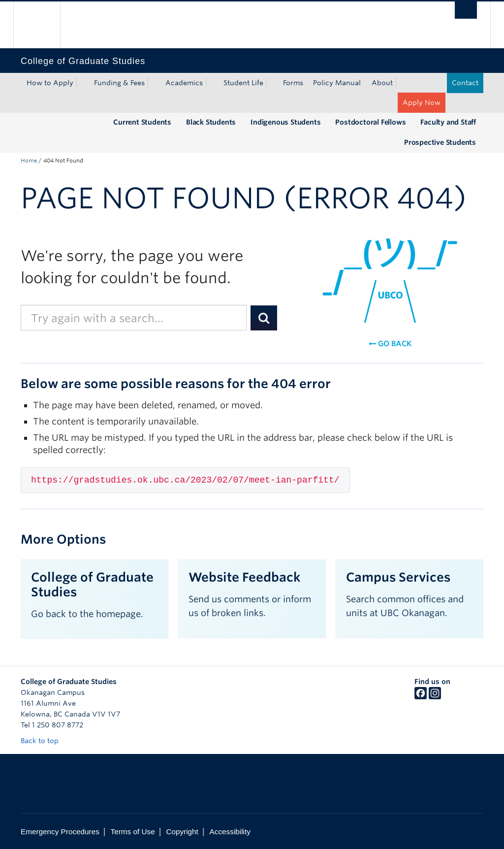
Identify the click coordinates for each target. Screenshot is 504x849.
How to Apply (50, 83)
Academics (184, 83)
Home (29, 161)
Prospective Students (440, 142)
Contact (465, 83)
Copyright (182, 832)
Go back (390, 344)
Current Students (142, 122)
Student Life (243, 83)
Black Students (211, 122)
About (382, 83)
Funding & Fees (119, 83)
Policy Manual (337, 83)
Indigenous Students (285, 122)
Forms (293, 83)
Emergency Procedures (60, 832)
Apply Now (422, 102)
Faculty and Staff (448, 122)
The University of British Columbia (44, 25)
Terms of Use (133, 832)
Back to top (44, 741)
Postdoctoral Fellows (370, 122)
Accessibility (230, 832)
